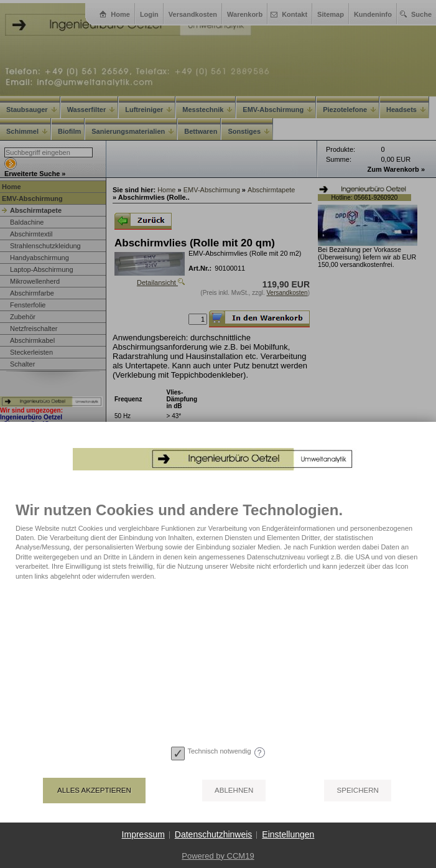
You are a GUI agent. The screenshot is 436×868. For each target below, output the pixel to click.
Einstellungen (288, 834)
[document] (218, 611)
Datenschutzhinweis (214, 834)
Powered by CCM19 (218, 856)
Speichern (357, 790)
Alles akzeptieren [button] (94, 790)
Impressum (143, 834)
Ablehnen (234, 790)
